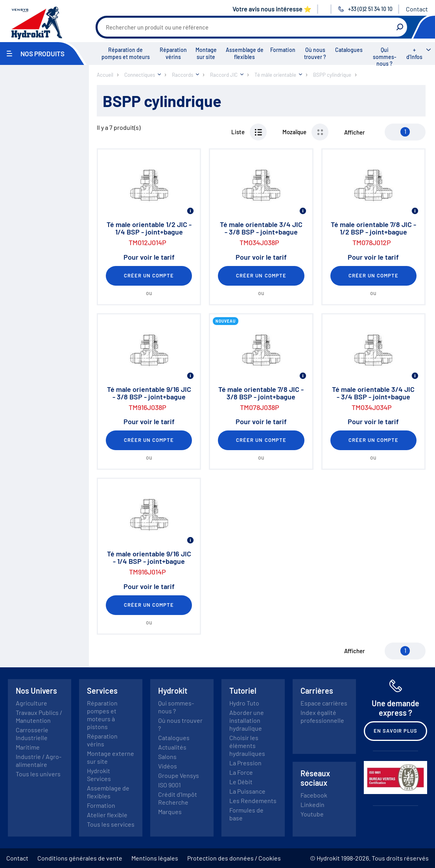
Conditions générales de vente (80, 858)
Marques (170, 812)
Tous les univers (38, 774)
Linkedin (312, 804)
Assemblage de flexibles (245, 53)
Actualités (172, 747)
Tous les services (111, 824)
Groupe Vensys (179, 775)
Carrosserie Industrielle (32, 734)
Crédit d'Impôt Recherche (178, 798)
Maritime (28, 747)
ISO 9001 (170, 785)
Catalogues (349, 50)
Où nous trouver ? (315, 53)
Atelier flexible (107, 815)
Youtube (312, 814)
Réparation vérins (173, 53)
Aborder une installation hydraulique (247, 720)
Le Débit (241, 782)
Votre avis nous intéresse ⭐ (272, 9)
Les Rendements (253, 801)
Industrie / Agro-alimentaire (39, 760)
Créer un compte (149, 275)
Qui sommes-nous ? (385, 57)
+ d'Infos (414, 53)
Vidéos (168, 766)
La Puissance (247, 791)
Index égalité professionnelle (322, 716)
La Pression (245, 763)
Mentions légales (155, 858)
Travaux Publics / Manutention (39, 716)
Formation (283, 50)
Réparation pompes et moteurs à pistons (102, 715)
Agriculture (31, 703)
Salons (167, 756)
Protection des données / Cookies (234, 858)
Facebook (314, 795)
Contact (417, 9)
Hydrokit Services (99, 775)
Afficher (355, 132)
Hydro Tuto (244, 703)
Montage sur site (206, 53)
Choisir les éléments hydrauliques (247, 745)
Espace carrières (324, 703)
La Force (241, 772)
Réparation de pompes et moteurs (126, 53)
